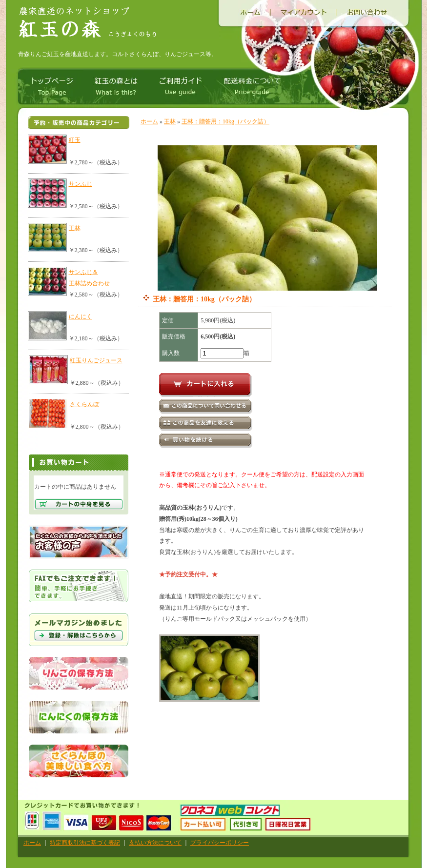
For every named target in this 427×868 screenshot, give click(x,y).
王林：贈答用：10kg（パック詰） (225, 121)
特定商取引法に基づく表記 (85, 843)
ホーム (149, 121)
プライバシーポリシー (220, 843)
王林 (75, 228)
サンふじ (81, 184)
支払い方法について (155, 843)
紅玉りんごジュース (96, 360)
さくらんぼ (84, 404)
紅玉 (75, 140)
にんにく (81, 316)
